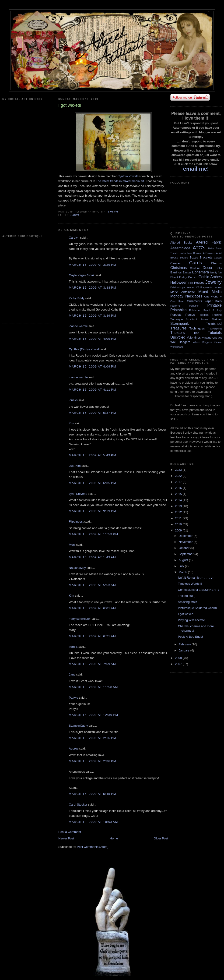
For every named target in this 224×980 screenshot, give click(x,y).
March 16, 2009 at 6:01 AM (92, 608)
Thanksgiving (215, 329)
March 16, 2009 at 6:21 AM (92, 636)
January (185, 650)
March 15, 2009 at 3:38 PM (93, 288)
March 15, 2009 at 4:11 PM (93, 390)
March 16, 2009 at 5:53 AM (92, 585)
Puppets (176, 315)
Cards (195, 263)
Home (114, 838)
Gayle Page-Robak (82, 275)
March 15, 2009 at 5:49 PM (93, 455)
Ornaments (194, 301)
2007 (179, 664)
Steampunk (180, 324)
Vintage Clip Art (212, 338)
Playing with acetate (191, 620)
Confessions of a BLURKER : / (198, 590)
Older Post (161, 838)
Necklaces (194, 296)
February (185, 644)
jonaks (73, 400)
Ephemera (200, 272)
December (186, 536)
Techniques (197, 328)
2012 (179, 512)
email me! (196, 169)
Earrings (176, 272)
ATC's (199, 248)
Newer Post (66, 838)
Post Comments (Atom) (93, 847)
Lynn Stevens (78, 494)
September (187, 554)
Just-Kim (75, 466)
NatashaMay (77, 568)
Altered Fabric (209, 242)
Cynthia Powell (128, 176)
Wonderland (177, 347)
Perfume (194, 306)
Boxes (194, 257)
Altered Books (181, 242)
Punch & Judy (213, 310)
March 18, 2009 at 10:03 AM (93, 822)
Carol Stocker (78, 805)
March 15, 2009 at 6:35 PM (93, 483)
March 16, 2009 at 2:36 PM (93, 761)
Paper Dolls (213, 301)
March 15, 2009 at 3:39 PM (93, 316)
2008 (179, 658)
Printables (178, 310)
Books (174, 257)
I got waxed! (186, 614)
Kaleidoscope (178, 288)
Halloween (179, 282)
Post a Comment (70, 832)
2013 (179, 506)
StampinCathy (78, 726)
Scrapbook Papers (197, 320)
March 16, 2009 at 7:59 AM (92, 664)
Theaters (178, 333)
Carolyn (74, 238)
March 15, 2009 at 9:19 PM (93, 511)
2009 (179, 530)
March (183, 572)
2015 (179, 494)
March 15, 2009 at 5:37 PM (93, 413)
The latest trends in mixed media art (120, 181)
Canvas (76, 215)
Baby (211, 249)
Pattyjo (73, 698)
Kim (71, 423)
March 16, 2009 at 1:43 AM (92, 557)
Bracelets (206, 257)
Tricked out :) (187, 596)
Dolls (219, 268)
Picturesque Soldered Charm (197, 608)
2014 (179, 500)
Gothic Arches (210, 277)
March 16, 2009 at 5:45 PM (93, 794)
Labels (218, 287)
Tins (196, 333)
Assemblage (180, 248)
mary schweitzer (80, 619)
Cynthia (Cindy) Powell (84, 349)
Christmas (178, 268)
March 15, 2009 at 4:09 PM (93, 339)
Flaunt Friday (179, 277)
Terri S (73, 647)
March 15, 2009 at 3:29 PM (93, 265)
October (185, 548)
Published (195, 310)
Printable (214, 305)
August (184, 560)
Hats (191, 283)
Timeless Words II (190, 584)
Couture (195, 268)
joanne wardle (78, 326)
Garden (193, 277)
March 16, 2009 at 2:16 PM (93, 738)
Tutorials (215, 333)
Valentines (194, 338)
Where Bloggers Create (207, 342)
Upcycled (178, 337)
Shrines (217, 319)
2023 (179, 470)
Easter (187, 272)
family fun (216, 272)
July (182, 566)
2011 (179, 518)
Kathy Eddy (77, 298)
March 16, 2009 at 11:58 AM (93, 687)
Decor (208, 268)
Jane (72, 674)
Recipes (204, 315)
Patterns (175, 306)
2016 (179, 488)
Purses (190, 315)
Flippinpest (76, 522)
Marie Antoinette (183, 292)
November (186, 542)
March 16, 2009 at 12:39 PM (93, 715)
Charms (216, 263)
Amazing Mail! (187, 602)
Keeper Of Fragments (199, 288)
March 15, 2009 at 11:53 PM (93, 534)
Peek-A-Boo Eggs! (190, 637)
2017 (179, 482)
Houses (199, 283)
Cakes (218, 257)
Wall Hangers (180, 342)
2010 (179, 524)
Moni (72, 545)
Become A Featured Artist (207, 253)
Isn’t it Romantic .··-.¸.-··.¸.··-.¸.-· (198, 578)
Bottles (184, 257)
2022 (179, 476)
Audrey (74, 748)
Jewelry (213, 282)
